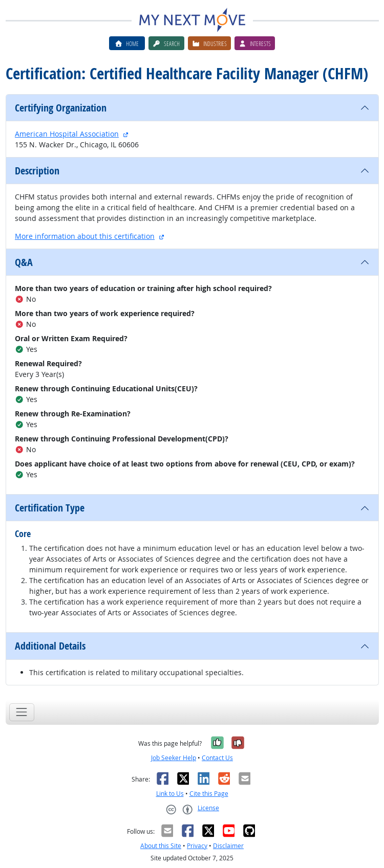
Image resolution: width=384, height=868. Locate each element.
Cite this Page (209, 794)
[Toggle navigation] (22, 712)
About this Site (161, 846)
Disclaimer (228, 846)
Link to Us (170, 794)
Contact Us (217, 758)
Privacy (197, 846)
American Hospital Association (67, 134)
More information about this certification (85, 236)
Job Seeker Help (174, 758)
